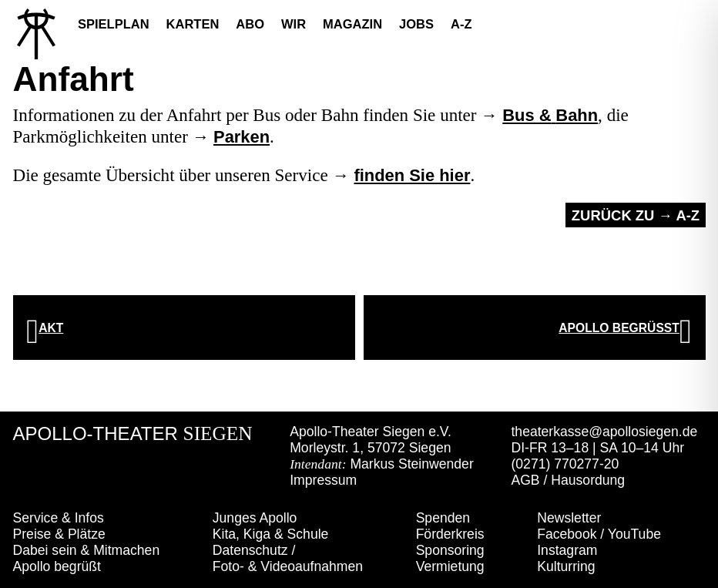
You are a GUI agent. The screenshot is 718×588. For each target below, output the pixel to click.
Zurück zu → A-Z (636, 215)
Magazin (352, 24)
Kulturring (566, 566)
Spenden (443, 518)
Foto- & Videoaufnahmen (288, 566)
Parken (242, 137)
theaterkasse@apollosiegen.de (604, 432)
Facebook (567, 534)
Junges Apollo (255, 518)
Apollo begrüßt (57, 566)
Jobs (416, 24)
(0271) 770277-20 (565, 464)
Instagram (567, 550)
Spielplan (114, 24)
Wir (294, 24)
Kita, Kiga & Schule (271, 534)
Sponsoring (450, 550)
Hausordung (588, 480)
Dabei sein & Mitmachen (87, 550)
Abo (250, 24)
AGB (525, 480)
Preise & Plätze (59, 534)
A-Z (461, 24)
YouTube (634, 534)
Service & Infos (59, 518)
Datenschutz (250, 550)
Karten (193, 24)
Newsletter (569, 518)
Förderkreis (450, 534)
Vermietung (450, 566)
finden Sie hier (412, 175)
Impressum (323, 480)
